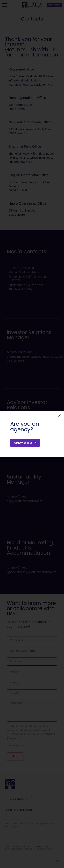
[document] (32, 434)
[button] (59, 416)
